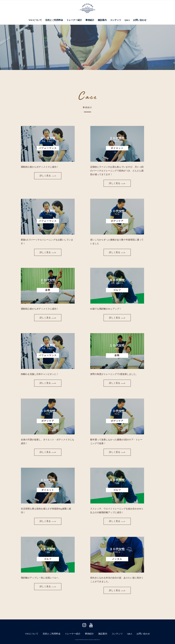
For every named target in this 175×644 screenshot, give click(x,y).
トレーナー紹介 (74, 20)
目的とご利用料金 (54, 20)
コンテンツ (116, 20)
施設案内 (102, 20)
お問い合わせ (140, 20)
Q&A (127, 20)
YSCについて (35, 20)
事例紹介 (90, 20)
